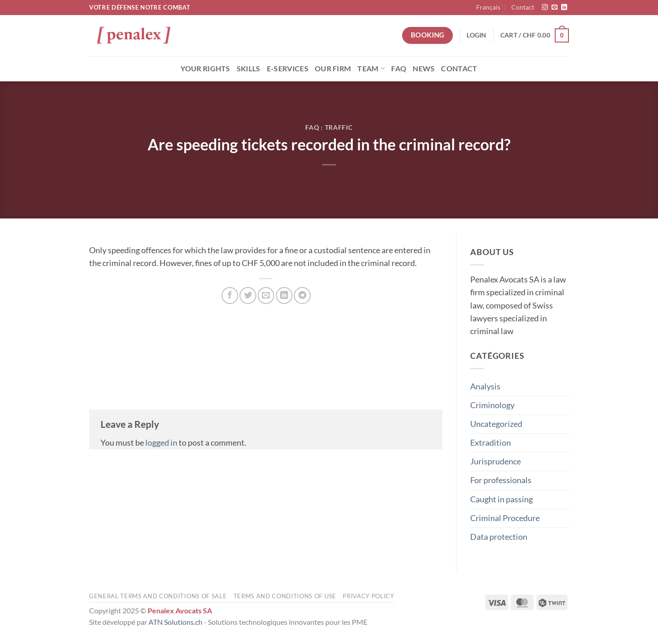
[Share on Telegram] (302, 295)
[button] (476, 35)
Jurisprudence (496, 461)
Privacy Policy (368, 596)
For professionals (501, 480)
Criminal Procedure (505, 518)
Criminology (492, 405)
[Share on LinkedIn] (284, 295)
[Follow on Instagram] (545, 8)
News (424, 68)
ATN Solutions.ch (175, 622)
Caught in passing (501, 499)
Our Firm (333, 68)
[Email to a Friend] (266, 295)
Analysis (485, 386)
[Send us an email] (555, 8)
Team (371, 68)
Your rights (205, 68)
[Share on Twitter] (248, 295)
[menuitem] (488, 8)
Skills (249, 68)
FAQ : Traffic (329, 127)
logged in (161, 443)
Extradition (491, 443)
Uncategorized (496, 424)
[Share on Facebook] (230, 295)
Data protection (499, 536)
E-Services (288, 68)
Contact (523, 7)
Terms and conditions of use (285, 596)
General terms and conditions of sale (158, 596)
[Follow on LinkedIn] (564, 8)
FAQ (399, 68)
